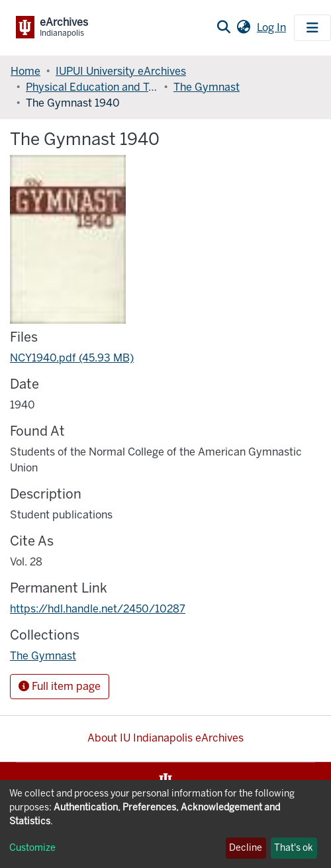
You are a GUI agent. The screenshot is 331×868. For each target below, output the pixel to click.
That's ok (294, 848)
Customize (32, 848)
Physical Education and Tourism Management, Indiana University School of (92, 87)
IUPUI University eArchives (121, 71)
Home (25, 71)
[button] (243, 28)
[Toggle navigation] (312, 28)
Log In (273, 27)
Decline (246, 848)
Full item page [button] (60, 686)
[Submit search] (223, 28)
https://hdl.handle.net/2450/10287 (98, 609)
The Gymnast (207, 87)
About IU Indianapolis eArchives (165, 738)
